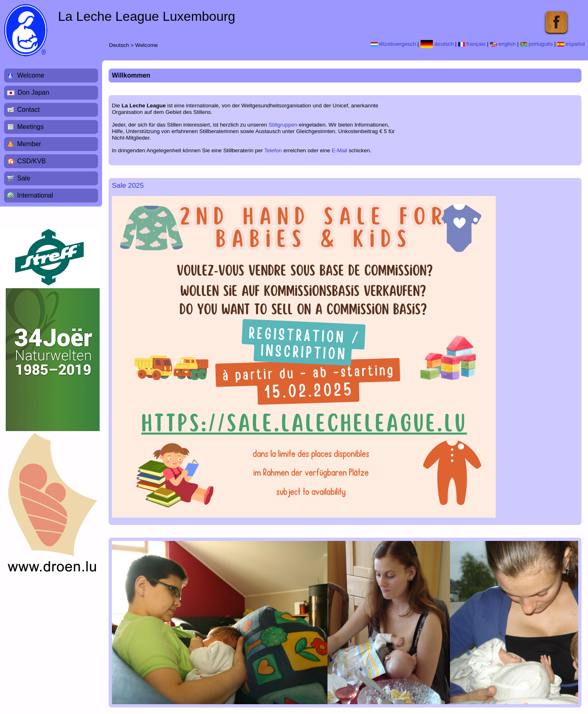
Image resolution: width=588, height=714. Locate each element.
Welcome (146, 45)
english (503, 44)
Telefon (273, 150)
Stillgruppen (283, 125)
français (472, 44)
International (35, 195)
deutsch (437, 44)
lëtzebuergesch (393, 44)
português (537, 44)
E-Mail (339, 150)
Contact (28, 110)
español (571, 44)
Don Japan (33, 92)
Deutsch (119, 45)
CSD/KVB (31, 161)
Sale (24, 178)
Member (29, 144)
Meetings (30, 127)
